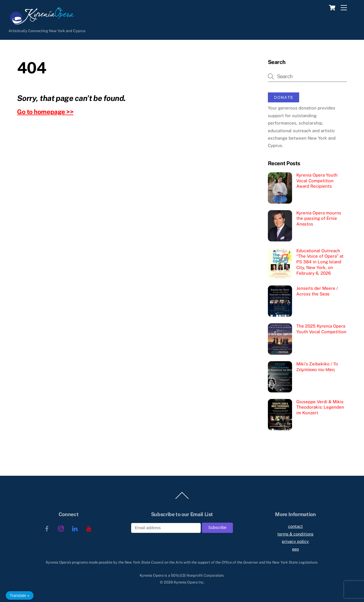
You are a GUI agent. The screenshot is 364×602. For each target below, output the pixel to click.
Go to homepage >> (45, 112)
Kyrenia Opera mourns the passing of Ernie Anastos (319, 219)
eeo (295, 549)
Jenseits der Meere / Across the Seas (317, 291)
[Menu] (344, 8)
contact (295, 526)
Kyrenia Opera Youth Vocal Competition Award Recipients (317, 181)
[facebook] (47, 528)
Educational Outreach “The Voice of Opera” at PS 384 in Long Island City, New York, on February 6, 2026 (320, 262)
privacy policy (295, 541)
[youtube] (89, 528)
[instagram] (61, 528)
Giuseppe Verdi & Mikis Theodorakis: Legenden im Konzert (320, 407)
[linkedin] (75, 528)
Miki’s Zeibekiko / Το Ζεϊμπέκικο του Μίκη (317, 367)
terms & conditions (295, 534)
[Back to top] (182, 499)
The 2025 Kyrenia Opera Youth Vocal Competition (321, 329)
